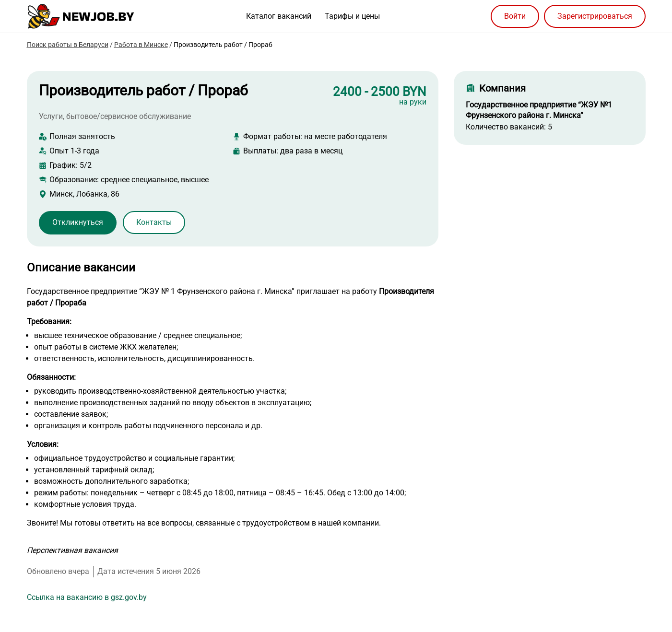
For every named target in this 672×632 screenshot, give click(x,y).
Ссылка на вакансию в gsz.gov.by (87, 597)
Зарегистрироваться (595, 16)
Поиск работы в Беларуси (68, 45)
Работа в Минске (141, 45)
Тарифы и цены (352, 16)
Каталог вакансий (279, 16)
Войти (515, 16)
